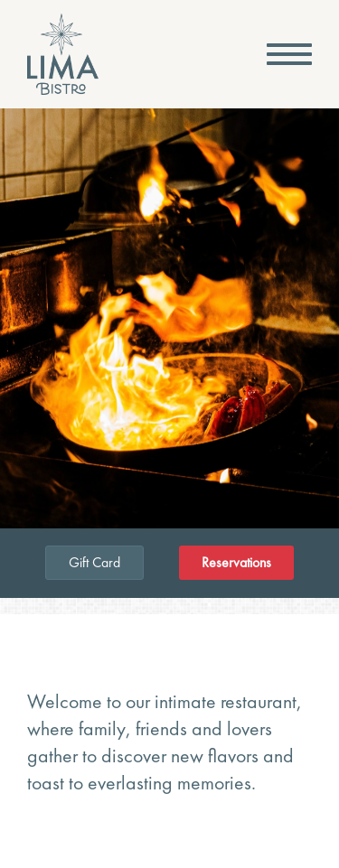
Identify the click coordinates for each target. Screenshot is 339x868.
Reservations (236, 563)
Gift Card (94, 562)
